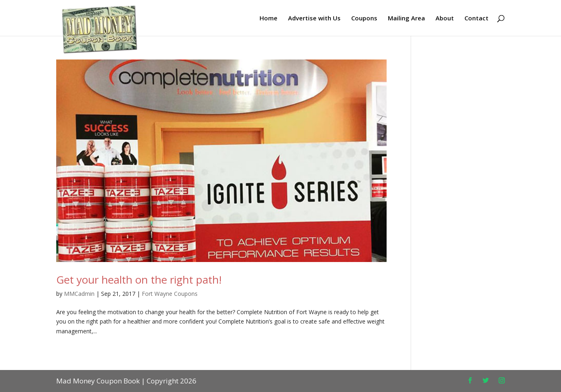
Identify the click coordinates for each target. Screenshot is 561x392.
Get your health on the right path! (139, 280)
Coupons (364, 19)
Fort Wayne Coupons (170, 294)
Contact (476, 19)
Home (268, 19)
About (445, 19)
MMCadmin (79, 294)
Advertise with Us (314, 19)
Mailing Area (406, 19)
